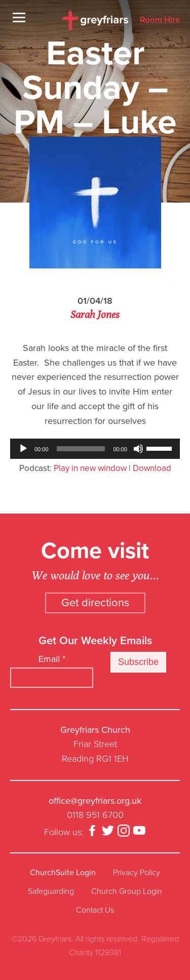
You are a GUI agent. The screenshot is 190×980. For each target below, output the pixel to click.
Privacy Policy (137, 873)
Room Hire (160, 21)
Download (152, 468)
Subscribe (138, 662)
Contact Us (95, 910)
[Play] (23, 449)
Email (52, 659)
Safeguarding (51, 891)
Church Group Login (127, 891)
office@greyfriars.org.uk (95, 801)
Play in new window (90, 468)
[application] (95, 449)
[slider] (81, 449)
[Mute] (138, 449)
